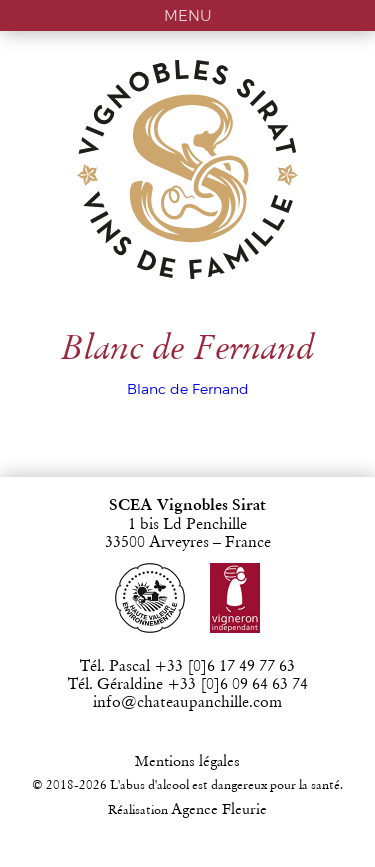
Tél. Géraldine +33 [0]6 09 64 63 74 (188, 685)
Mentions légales (187, 762)
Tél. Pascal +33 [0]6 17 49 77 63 (187, 667)
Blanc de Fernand (188, 389)
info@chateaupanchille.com (187, 703)
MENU (188, 15)
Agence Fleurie (219, 810)
